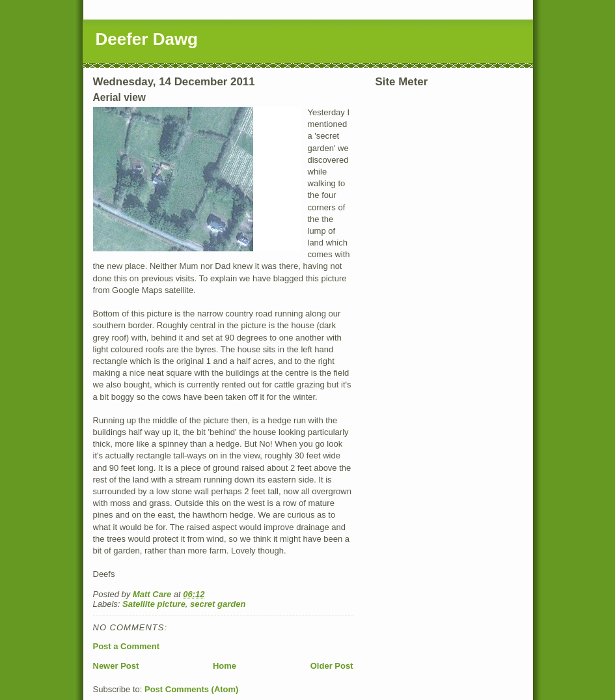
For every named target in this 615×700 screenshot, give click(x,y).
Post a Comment (127, 646)
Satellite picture (154, 604)
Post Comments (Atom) (191, 689)
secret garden (218, 604)
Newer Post (116, 666)
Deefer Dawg (147, 39)
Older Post (332, 666)
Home (225, 666)
